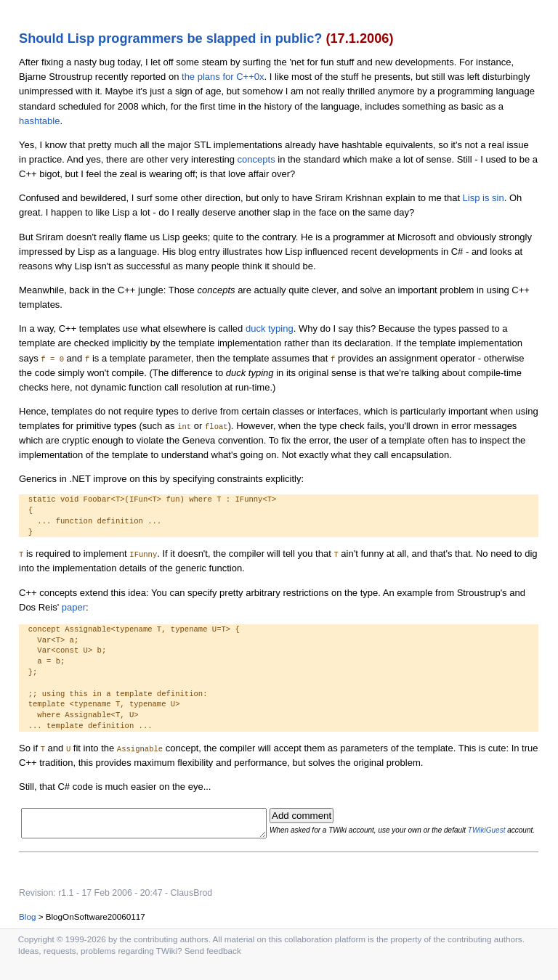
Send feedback (213, 961)
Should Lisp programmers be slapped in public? (170, 38)
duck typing (270, 328)
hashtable (39, 121)
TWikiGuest (511, 828)
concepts (256, 159)
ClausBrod (192, 903)
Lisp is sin (484, 198)
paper (74, 607)
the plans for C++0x (223, 77)
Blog (27, 927)
